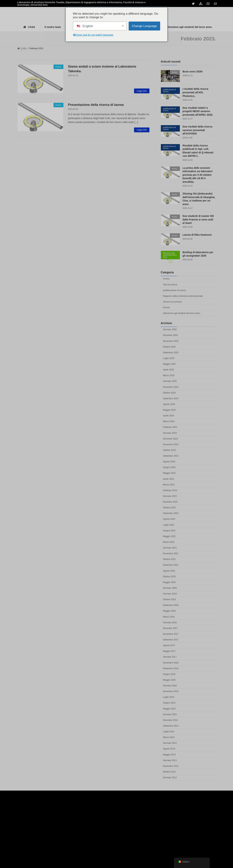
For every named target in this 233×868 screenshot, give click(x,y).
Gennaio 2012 (170, 778)
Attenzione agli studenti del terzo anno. (182, 313)
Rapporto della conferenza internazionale (183, 296)
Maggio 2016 (169, 680)
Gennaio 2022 (170, 548)
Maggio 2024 (169, 410)
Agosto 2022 (169, 519)
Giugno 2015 (169, 703)
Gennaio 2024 (170, 433)
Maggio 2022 (169, 536)
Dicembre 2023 (170, 439)
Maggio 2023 (169, 473)
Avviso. (166, 279)
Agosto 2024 (169, 404)
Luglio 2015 (168, 697)
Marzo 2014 (169, 737)
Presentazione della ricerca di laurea (96, 105)
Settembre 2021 (171, 565)
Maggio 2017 (169, 651)
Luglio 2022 (168, 525)
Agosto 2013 (169, 749)
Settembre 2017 (171, 640)
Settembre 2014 (171, 726)
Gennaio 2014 (170, 743)
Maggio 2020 (169, 582)
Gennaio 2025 (170, 381)
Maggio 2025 (169, 364)
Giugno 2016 (169, 674)
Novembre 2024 (171, 387)
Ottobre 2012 (169, 772)
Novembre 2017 (171, 634)
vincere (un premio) (172, 302)
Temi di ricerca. (170, 285)
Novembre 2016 (171, 663)
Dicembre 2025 (170, 335)
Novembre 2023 (171, 444)
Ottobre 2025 (169, 347)
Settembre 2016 (171, 668)
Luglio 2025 (168, 358)
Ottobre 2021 (169, 559)
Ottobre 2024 (169, 393)
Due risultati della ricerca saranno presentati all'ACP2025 (197, 130)
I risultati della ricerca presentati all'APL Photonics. (195, 93)
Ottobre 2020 (169, 577)
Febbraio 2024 (170, 427)
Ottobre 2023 (169, 450)
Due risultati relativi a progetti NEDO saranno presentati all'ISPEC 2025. (198, 111)
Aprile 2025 (168, 370)
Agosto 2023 (169, 462)
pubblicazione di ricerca (174, 290)
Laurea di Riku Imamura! (197, 235)
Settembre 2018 (171, 605)
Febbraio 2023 (170, 490)
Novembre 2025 (171, 341)
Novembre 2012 (171, 766)
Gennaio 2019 (170, 594)
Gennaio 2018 (170, 623)
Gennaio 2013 (170, 760)
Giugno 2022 (169, 531)
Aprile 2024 (168, 416)
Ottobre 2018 (169, 599)
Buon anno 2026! (193, 72)
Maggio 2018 (169, 611)
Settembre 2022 (171, 513)
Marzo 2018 (169, 617)
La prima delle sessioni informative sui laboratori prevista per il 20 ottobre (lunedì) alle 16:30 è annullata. (198, 175)
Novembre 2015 (171, 691)
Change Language (144, 26)
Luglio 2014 (168, 732)
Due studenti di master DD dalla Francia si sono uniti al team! (198, 219)
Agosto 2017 (169, 645)
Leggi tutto (142, 91)
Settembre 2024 (171, 399)
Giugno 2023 (169, 467)
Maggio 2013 (169, 755)
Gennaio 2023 (170, 496)
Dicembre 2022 (170, 502)
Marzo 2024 (169, 421)
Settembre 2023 (171, 456)
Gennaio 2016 (170, 686)
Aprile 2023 (168, 479)
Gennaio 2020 (170, 588)
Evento (166, 308)
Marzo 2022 (169, 542)
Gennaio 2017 (170, 657)
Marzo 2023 (169, 485)
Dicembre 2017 (170, 628)
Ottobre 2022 (169, 508)
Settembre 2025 (171, 353)
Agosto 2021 (169, 571)
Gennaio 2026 (170, 330)
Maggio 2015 (169, 709)
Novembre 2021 (171, 554)
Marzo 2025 (169, 375)
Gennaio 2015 (170, 714)
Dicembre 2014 (170, 720)
